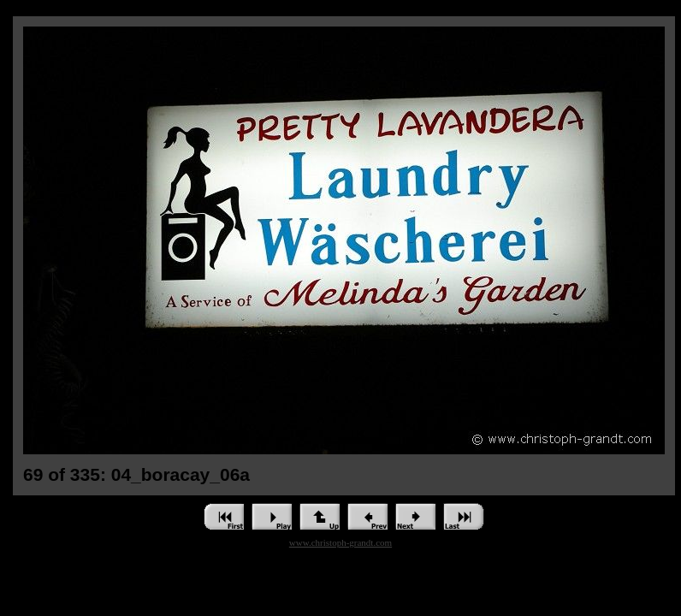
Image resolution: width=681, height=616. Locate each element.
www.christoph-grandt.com (340, 542)
